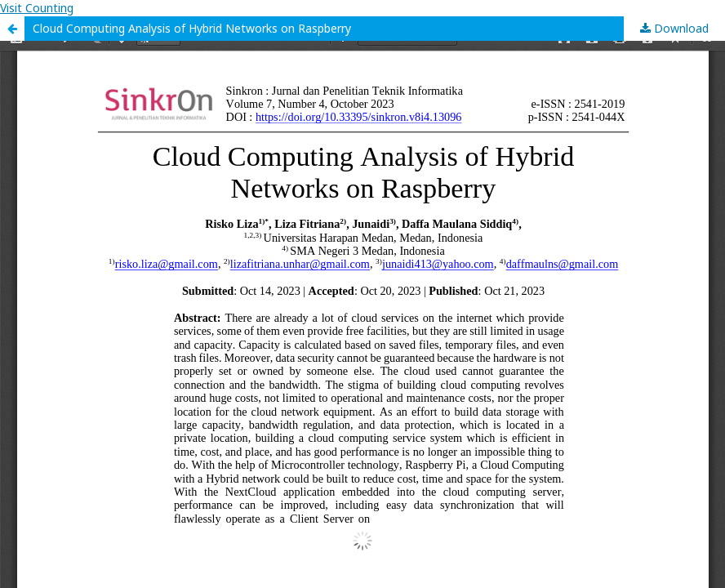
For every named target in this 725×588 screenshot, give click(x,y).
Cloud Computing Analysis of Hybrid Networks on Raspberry (192, 28)
